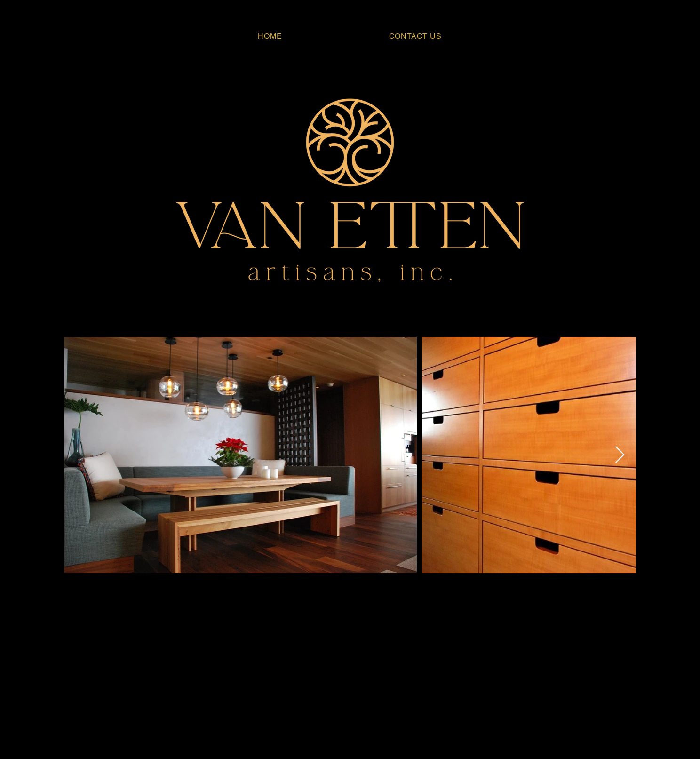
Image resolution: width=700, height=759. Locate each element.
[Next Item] (620, 455)
